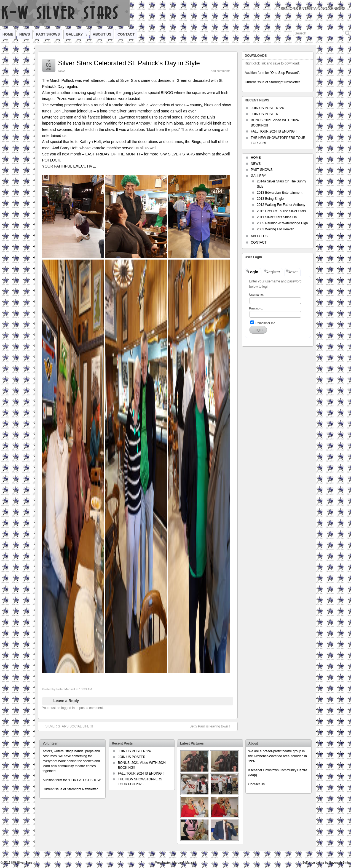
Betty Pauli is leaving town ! (212, 726)
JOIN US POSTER (265, 114)
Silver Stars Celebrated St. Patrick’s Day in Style (129, 63)
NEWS (25, 34)
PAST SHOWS (48, 34)
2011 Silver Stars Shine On (277, 217)
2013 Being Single (270, 199)
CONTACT (126, 34)
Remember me (263, 323)
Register (273, 272)
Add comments (220, 71)
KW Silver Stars (22, 862)
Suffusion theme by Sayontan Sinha (326, 862)
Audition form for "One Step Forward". (273, 73)
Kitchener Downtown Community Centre (278, 770)
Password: (256, 308)
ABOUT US (102, 34)
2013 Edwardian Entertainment (280, 193)
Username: (257, 295)
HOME (8, 34)
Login (253, 272)
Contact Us (257, 784)
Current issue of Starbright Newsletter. (273, 82)
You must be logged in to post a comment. (73, 708)
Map (253, 775)
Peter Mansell (65, 689)
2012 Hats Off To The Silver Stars (282, 211)
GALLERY (77, 36)
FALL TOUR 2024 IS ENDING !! (274, 131)
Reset (293, 272)
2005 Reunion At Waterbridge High (282, 223)
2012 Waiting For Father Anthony (281, 205)
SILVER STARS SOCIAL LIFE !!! (67, 726)
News (62, 71)
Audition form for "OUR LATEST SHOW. (72, 780)
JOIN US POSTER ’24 (267, 108)
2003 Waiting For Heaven (276, 229)
